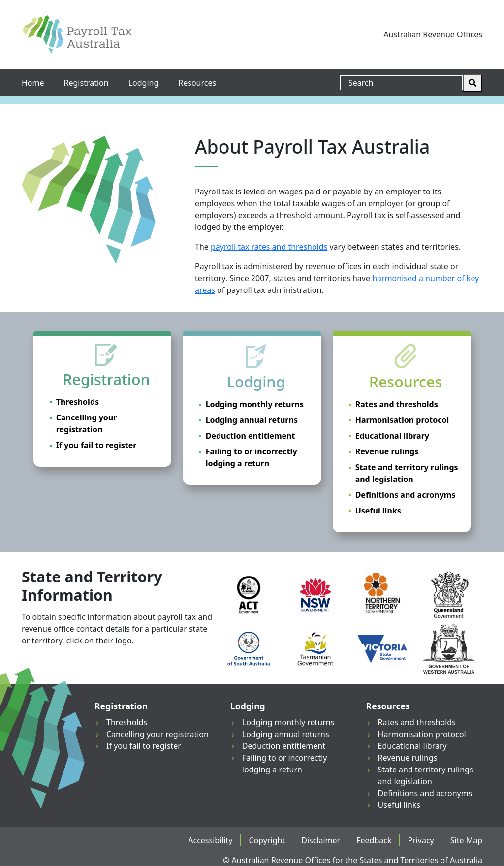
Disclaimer (321, 840)
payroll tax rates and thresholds (269, 247)
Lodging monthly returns (255, 404)
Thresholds (78, 402)
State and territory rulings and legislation (407, 473)
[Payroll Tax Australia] (77, 34)
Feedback (374, 840)
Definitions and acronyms (406, 495)
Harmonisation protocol (402, 420)
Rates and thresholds (397, 404)
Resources (197, 83)
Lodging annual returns (252, 420)
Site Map (466, 840)
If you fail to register (96, 445)
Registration (86, 83)
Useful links (378, 511)
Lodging (144, 83)
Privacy (421, 840)
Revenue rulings (387, 451)
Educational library (392, 436)
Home (33, 83)
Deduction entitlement (251, 436)
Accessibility (210, 840)
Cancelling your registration (87, 423)
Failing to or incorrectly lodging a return (252, 457)
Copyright (267, 840)
